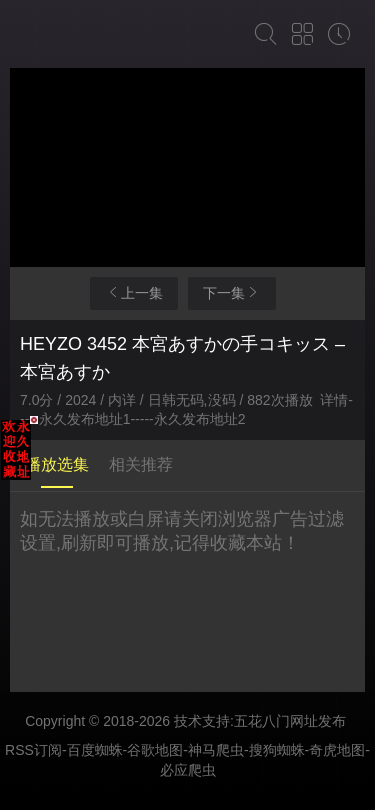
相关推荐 (141, 464)
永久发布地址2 (200, 419)
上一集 (134, 292)
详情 (334, 400)
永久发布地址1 (85, 419)
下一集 (232, 292)
